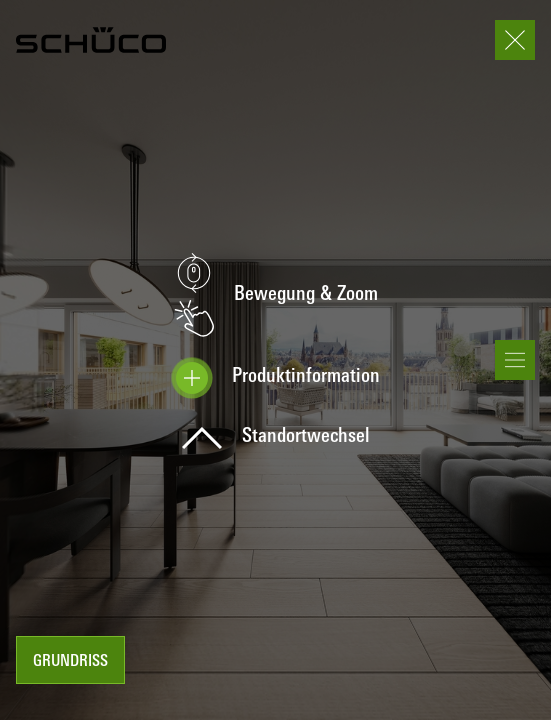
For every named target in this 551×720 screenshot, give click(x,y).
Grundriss (70, 662)
